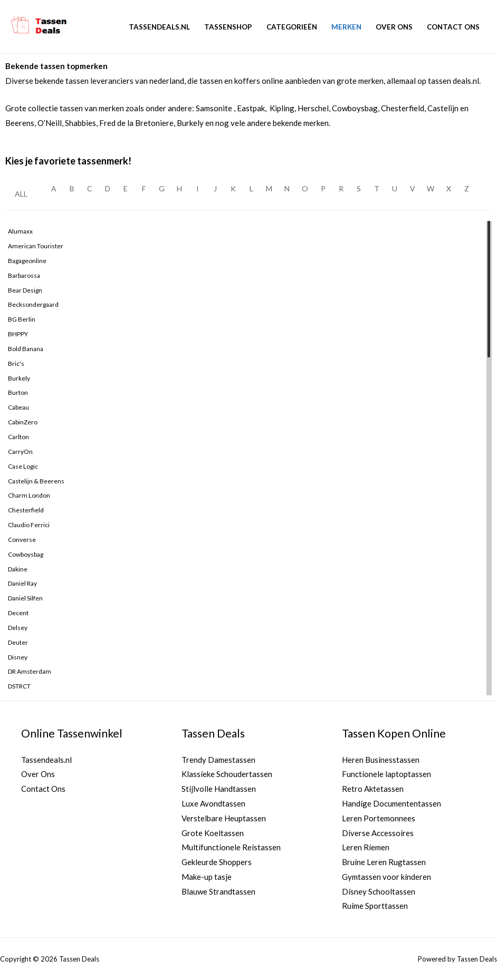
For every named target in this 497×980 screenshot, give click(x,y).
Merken (346, 27)
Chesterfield (26, 510)
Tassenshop (228, 27)
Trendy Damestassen (218, 760)
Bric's (16, 363)
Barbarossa (24, 275)
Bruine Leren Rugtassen (384, 862)
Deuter (18, 642)
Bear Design (25, 290)
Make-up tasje (207, 877)
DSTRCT (19, 686)
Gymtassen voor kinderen (386, 877)
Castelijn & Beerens (36, 481)
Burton (18, 392)
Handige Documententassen (391, 803)
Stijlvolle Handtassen (219, 789)
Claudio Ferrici (29, 525)
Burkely (19, 378)
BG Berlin (22, 319)
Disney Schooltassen (379, 891)
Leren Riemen (366, 848)
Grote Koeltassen (213, 833)
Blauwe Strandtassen (218, 891)
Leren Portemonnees (379, 818)
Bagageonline (27, 261)
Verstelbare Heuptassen (224, 818)
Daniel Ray (22, 583)
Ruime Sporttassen (375, 906)
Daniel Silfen (25, 598)
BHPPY (18, 334)
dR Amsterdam (30, 671)
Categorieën (292, 27)
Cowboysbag (26, 554)
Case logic (23, 466)
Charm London (29, 495)
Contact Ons (453, 27)
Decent (18, 613)
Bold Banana (26, 349)
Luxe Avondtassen (213, 803)
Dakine (18, 569)
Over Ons (394, 27)
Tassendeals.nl (159, 27)
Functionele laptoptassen (386, 774)
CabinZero (23, 422)
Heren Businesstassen (381, 760)
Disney (18, 657)
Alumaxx (20, 231)
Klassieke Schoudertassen (227, 774)
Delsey (18, 628)
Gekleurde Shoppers (217, 862)
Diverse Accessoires (378, 833)
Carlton (18, 437)
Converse (22, 540)
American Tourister (36, 246)
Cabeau (18, 407)
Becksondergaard (33, 304)
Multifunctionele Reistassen (231, 848)
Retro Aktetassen (373, 789)
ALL (21, 194)
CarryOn (20, 452)
